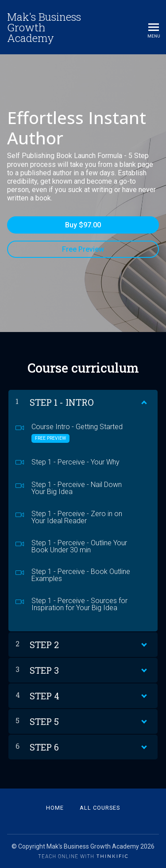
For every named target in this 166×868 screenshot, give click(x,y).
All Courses (100, 808)
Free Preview (83, 249)
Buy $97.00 (83, 225)
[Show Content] (143, 400)
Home (55, 808)
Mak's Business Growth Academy (44, 27)
